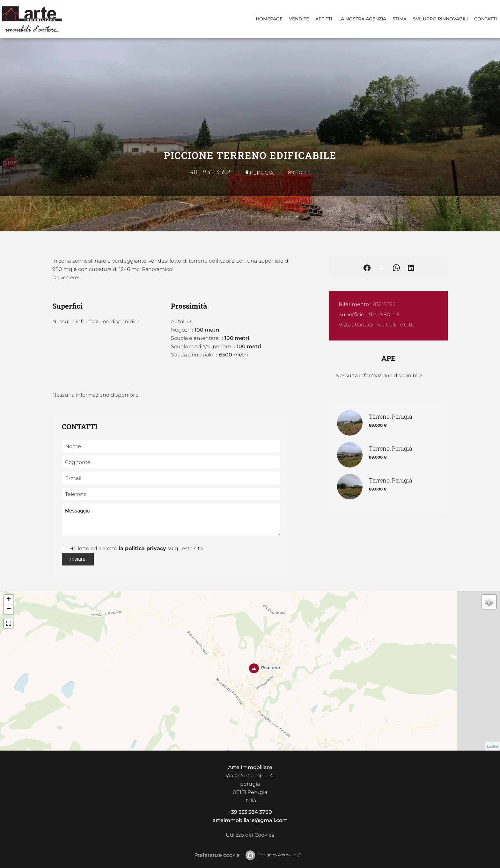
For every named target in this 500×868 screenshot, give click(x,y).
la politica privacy (142, 548)
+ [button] (9, 600)
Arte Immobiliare (250, 767)
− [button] (9, 609)
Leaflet (493, 746)
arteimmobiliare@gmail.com (250, 820)
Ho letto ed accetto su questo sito (136, 548)
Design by (280, 855)
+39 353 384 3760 (250, 812)
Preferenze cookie (217, 855)
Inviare (78, 559)
